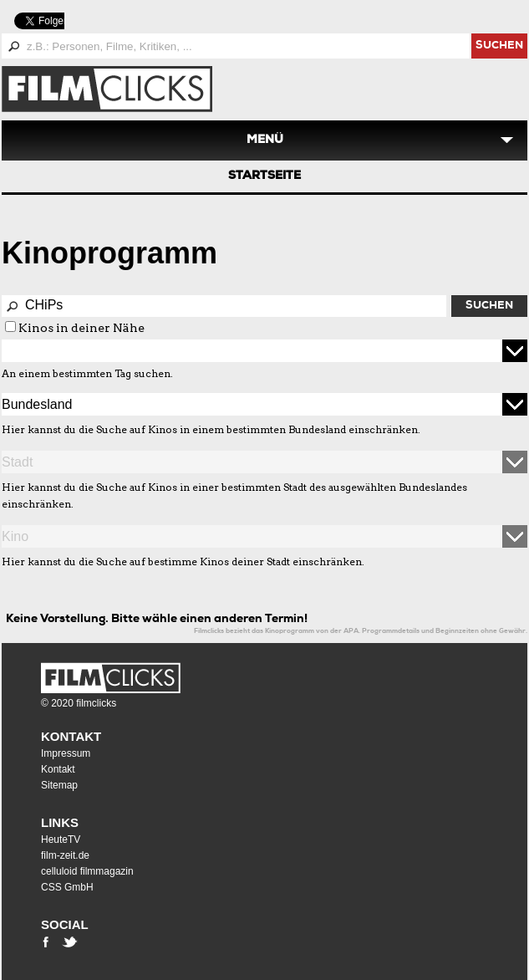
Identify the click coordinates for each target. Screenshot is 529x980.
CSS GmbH (67, 887)
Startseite (264, 176)
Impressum (66, 753)
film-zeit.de (65, 855)
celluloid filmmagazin (87, 871)
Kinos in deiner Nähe (81, 328)
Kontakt (71, 736)
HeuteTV (61, 840)
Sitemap (59, 785)
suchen (499, 46)
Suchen (489, 306)
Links (60, 822)
